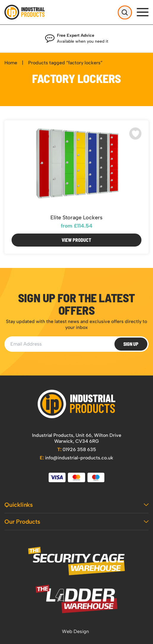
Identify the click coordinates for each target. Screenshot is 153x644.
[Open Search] (125, 12)
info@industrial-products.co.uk (76, 458)
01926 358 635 (77, 449)
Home (11, 63)
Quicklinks (76, 505)
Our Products (76, 522)
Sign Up (131, 344)
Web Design (75, 631)
